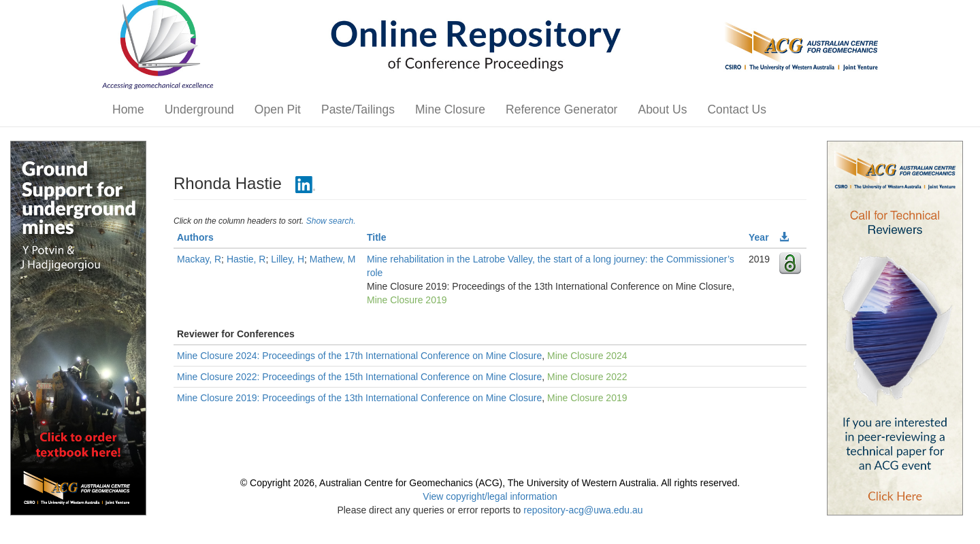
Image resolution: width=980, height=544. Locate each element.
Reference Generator (561, 109)
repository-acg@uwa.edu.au (583, 510)
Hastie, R (246, 259)
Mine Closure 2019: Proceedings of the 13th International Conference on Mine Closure (359, 398)
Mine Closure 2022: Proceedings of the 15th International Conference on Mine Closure (359, 377)
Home (128, 109)
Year (759, 237)
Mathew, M (333, 259)
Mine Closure (450, 109)
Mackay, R (199, 259)
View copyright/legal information (490, 496)
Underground (199, 109)
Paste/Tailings (358, 109)
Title (377, 237)
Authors (195, 237)
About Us (662, 109)
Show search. (331, 221)
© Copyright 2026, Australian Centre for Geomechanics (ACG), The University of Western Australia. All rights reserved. (490, 483)
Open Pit (278, 109)
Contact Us (737, 109)
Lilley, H (288, 259)
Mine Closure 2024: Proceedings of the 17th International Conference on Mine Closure (359, 356)
